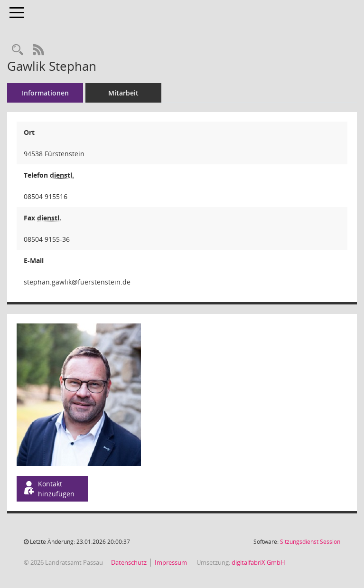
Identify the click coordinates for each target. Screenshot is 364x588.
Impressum (171, 562)
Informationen (45, 93)
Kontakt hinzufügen (48, 489)
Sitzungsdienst (310, 542)
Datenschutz (129, 562)
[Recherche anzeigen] (18, 50)
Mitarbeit (123, 93)
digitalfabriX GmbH (258, 562)
